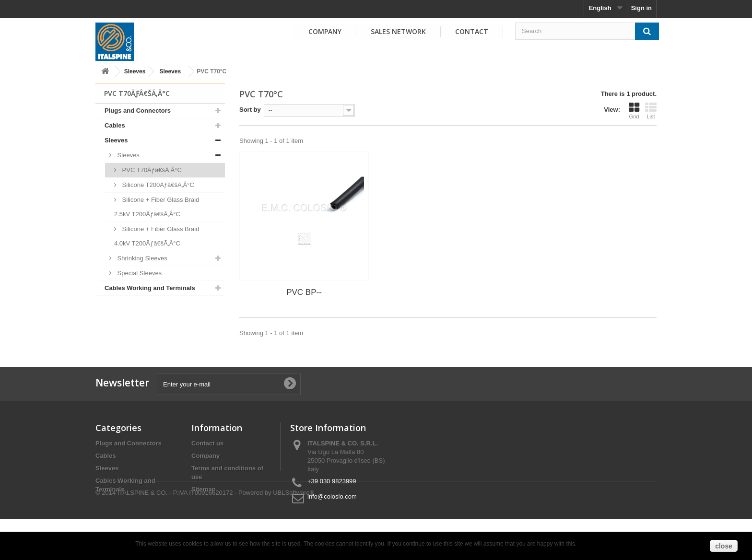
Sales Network (398, 31)
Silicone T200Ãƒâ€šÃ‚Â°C (157, 185)
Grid (634, 111)
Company (325, 31)
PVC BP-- (304, 292)
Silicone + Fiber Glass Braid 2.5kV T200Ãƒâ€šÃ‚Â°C (157, 207)
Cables (115, 125)
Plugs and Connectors (138, 111)
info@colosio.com (332, 496)
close (724, 546)
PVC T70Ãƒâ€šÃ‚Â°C (151, 170)
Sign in (641, 8)
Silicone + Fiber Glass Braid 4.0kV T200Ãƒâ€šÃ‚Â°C (157, 236)
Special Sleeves (139, 273)
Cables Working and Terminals (150, 288)
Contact (472, 31)
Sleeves (135, 71)
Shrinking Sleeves (141, 258)
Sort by (250, 110)
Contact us (207, 443)
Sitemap (204, 489)
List (651, 111)
